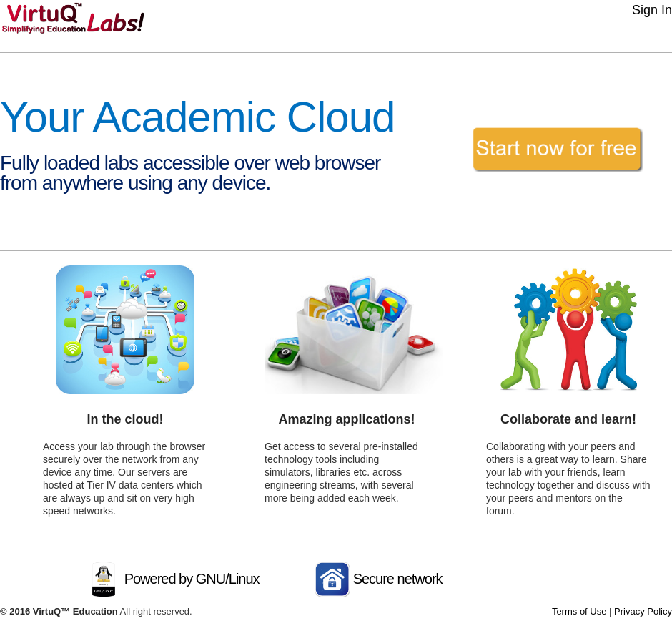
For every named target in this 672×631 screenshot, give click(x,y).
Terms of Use (579, 611)
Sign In (652, 10)
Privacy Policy (643, 611)
